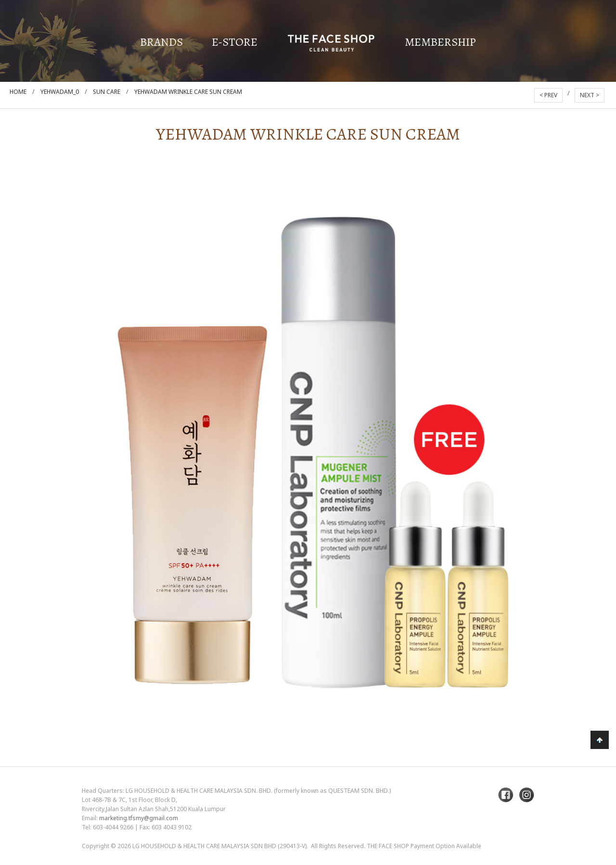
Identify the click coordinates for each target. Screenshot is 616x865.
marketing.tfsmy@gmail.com (139, 818)
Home (18, 92)
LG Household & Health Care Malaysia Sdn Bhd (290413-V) (219, 846)
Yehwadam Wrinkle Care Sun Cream (188, 92)
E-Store (235, 42)
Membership (440, 42)
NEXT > (590, 95)
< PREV (548, 95)
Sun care (107, 92)
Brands (161, 42)
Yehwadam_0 (60, 92)
